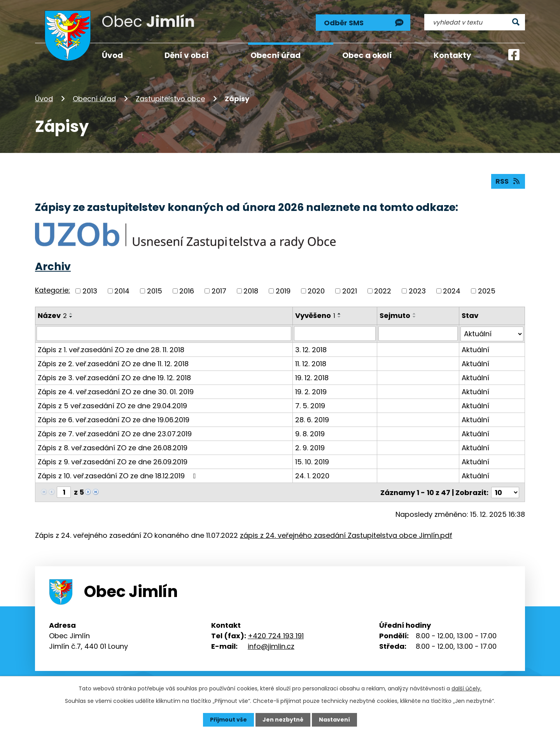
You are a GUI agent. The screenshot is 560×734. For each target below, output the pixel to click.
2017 (219, 291)
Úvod (44, 99)
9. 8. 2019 (310, 433)
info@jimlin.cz (271, 645)
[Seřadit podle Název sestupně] (71, 317)
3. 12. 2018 (311, 349)
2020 (316, 291)
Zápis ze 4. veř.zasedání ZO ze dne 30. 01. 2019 (116, 391)
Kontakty (452, 55)
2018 (251, 291)
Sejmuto (395, 315)
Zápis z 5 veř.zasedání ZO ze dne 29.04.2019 (112, 405)
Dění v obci (186, 55)
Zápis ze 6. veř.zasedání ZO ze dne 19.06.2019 (114, 419)
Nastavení (334, 720)
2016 (187, 291)
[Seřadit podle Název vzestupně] (71, 314)
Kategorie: (52, 290)
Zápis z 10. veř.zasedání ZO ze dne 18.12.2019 (118, 475)
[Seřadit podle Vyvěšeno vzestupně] (339, 314)
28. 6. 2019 (312, 419)
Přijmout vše (228, 720)
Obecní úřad (94, 99)
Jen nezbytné (283, 720)
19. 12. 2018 (312, 377)
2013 (90, 291)
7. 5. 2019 (310, 405)
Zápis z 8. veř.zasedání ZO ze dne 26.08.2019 (113, 447)
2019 (283, 291)
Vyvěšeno (315, 315)
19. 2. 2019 (311, 391)
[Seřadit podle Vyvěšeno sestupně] (339, 317)
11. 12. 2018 (311, 363)
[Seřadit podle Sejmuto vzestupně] (415, 314)
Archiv (53, 266)
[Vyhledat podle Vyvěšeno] (335, 334)
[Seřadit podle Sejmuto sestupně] (415, 317)
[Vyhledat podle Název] (164, 334)
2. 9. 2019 (310, 447)
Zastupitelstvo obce (170, 99)
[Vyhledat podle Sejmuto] (418, 334)
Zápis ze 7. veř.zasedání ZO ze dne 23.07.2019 (115, 433)
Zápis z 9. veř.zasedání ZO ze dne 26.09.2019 (113, 461)
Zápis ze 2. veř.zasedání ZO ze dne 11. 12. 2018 (113, 363)
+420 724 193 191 (276, 635)
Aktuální (475, 349)
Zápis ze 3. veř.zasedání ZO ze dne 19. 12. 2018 (114, 377)
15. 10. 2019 (312, 461)
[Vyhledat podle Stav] (492, 334)
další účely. (466, 688)
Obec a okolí (367, 55)
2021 (350, 291)
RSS (508, 181)
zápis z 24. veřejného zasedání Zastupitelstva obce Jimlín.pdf (346, 535)
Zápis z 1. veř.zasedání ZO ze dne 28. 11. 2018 (111, 349)
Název (52, 315)
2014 (122, 291)
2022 (383, 291)
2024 (452, 291)
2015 (155, 291)
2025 (487, 291)
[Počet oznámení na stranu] (505, 492)
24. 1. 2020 (312, 475)
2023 (417, 291)
